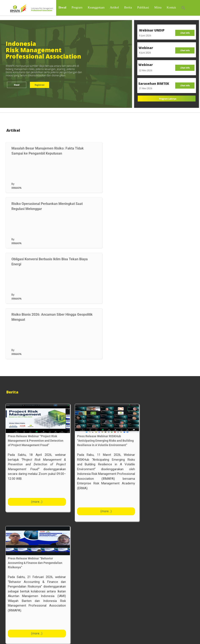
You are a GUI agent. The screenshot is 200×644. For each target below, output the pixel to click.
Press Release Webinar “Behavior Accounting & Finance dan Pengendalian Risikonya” (35, 574)
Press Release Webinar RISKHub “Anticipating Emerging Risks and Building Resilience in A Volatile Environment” (105, 452)
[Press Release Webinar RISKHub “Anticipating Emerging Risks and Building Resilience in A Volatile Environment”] (107, 430)
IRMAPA (17, 199)
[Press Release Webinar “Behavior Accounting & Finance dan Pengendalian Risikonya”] (38, 552)
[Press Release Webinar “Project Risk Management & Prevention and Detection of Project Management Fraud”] (38, 430)
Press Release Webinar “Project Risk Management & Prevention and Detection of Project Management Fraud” (36, 452)
